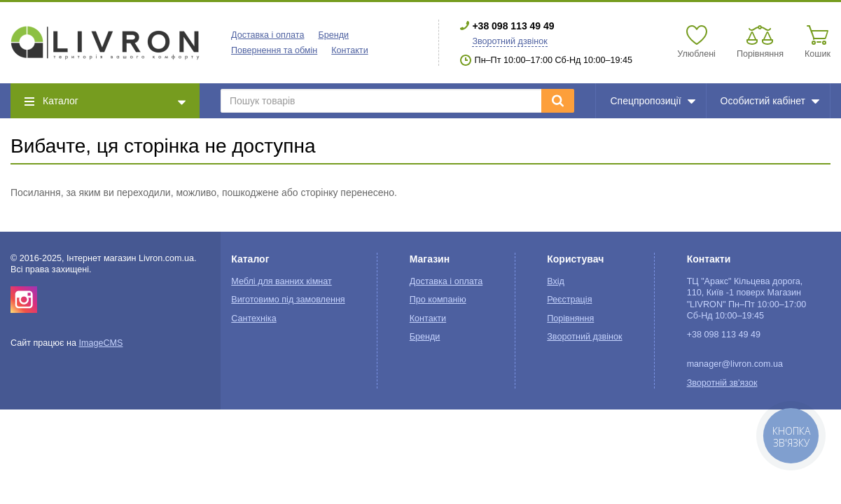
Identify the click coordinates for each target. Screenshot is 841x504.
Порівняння (570, 318)
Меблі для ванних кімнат (282, 281)
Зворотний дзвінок (509, 41)
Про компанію (438, 300)
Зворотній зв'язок (722, 383)
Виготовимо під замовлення (288, 300)
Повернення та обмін (274, 50)
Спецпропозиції (652, 101)
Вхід (556, 281)
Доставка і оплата (267, 35)
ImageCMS (100, 343)
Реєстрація (569, 300)
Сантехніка (253, 318)
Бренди (333, 35)
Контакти (349, 50)
